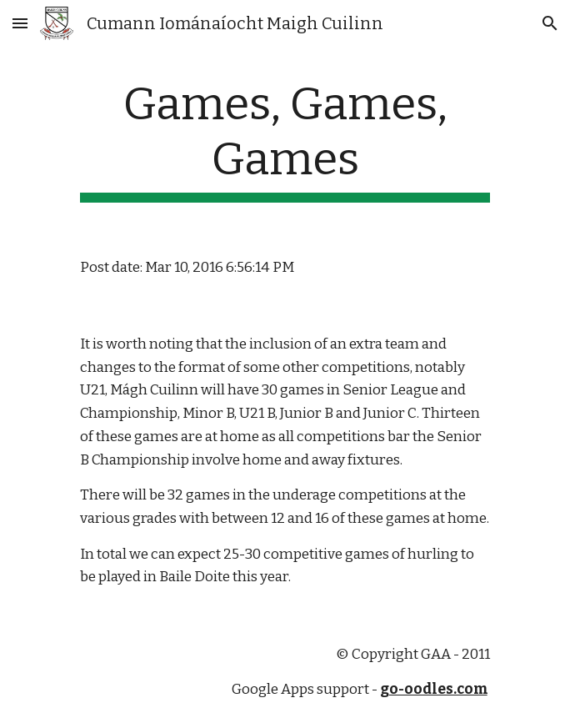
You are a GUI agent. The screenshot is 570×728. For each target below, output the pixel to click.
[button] (20, 23)
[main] (285, 140)
